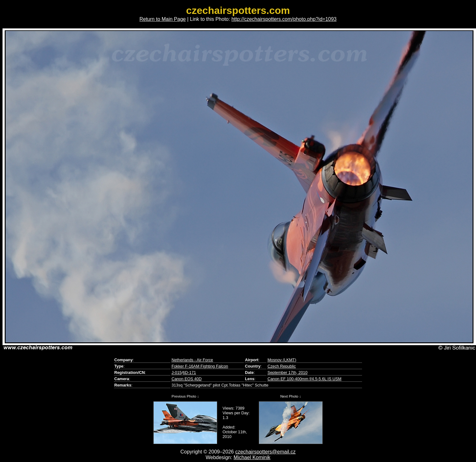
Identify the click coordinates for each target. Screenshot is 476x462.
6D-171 (189, 372)
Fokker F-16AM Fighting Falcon (200, 366)
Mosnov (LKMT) (282, 360)
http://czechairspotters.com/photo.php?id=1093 (284, 19)
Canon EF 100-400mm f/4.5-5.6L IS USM (304, 379)
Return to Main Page (163, 19)
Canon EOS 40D (186, 379)
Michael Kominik (252, 457)
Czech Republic (282, 366)
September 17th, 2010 (287, 372)
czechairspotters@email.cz (265, 452)
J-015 (176, 372)
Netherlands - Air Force (192, 360)
